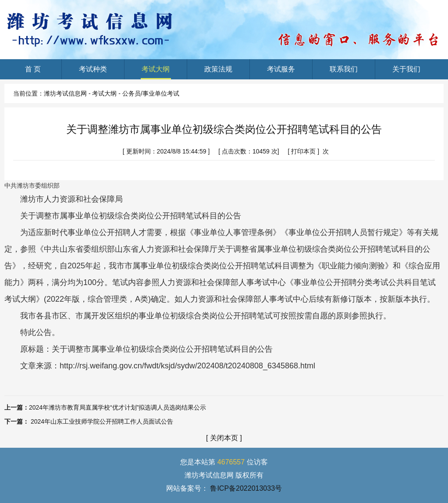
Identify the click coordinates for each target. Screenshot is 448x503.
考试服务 (281, 72)
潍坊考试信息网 (65, 93)
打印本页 (303, 151)
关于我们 (407, 72)
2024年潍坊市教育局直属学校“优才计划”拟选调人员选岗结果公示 (117, 407)
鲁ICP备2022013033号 (246, 488)
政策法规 (219, 72)
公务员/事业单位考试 (151, 93)
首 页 (33, 72)
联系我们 (344, 72)
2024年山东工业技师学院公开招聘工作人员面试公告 (102, 421)
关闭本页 (224, 438)
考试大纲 (156, 72)
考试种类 (93, 72)
